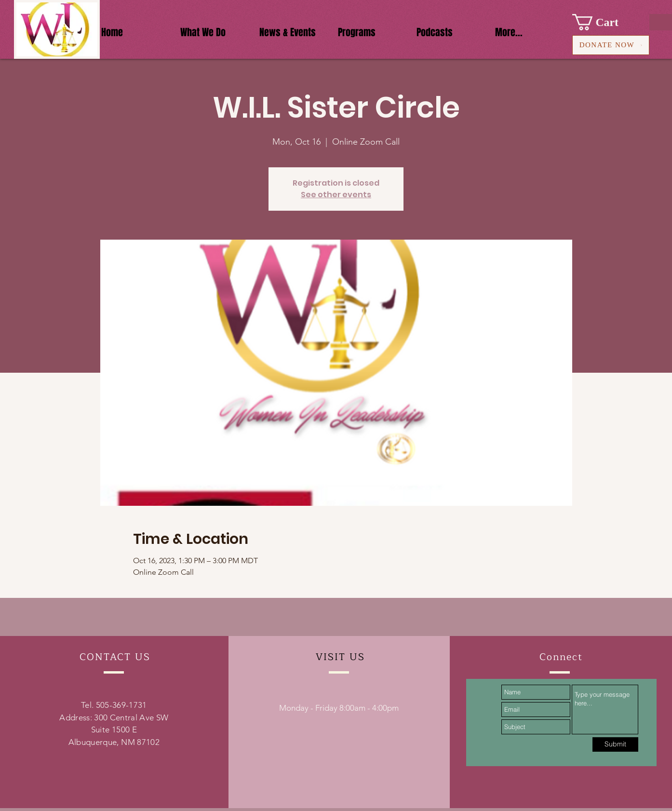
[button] (604, 22)
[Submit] (615, 744)
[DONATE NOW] (611, 45)
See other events (336, 195)
